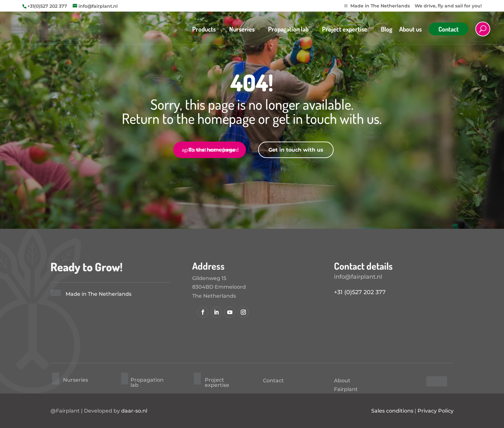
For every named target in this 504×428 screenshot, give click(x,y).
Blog (387, 30)
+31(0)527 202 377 (47, 6)
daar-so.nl (134, 411)
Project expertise (345, 30)
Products (204, 30)
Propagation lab (288, 30)
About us (410, 30)
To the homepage (212, 150)
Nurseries (242, 30)
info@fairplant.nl (358, 277)
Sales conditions (392, 411)
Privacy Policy (436, 411)
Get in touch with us (296, 150)
